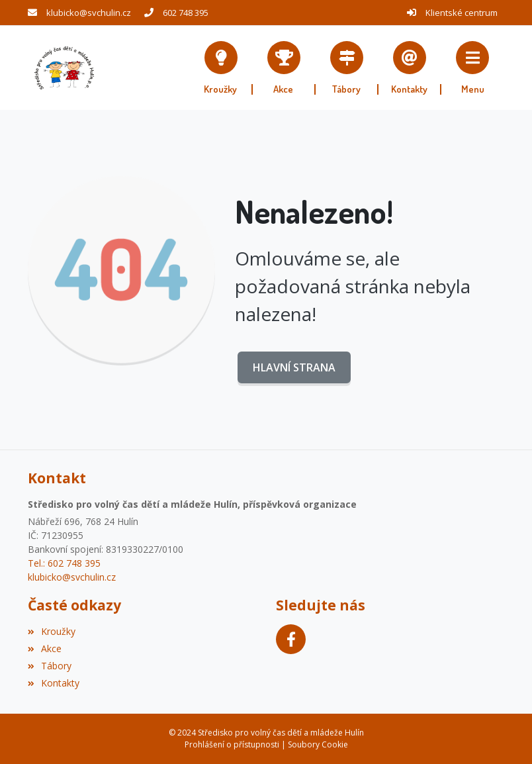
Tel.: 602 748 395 (64, 563)
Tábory (50, 666)
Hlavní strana (294, 367)
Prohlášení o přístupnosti (232, 744)
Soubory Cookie (318, 744)
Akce (45, 648)
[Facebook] (291, 639)
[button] (473, 68)
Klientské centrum (462, 13)
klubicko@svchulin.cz (89, 13)
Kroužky (52, 631)
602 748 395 (186, 13)
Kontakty (54, 683)
